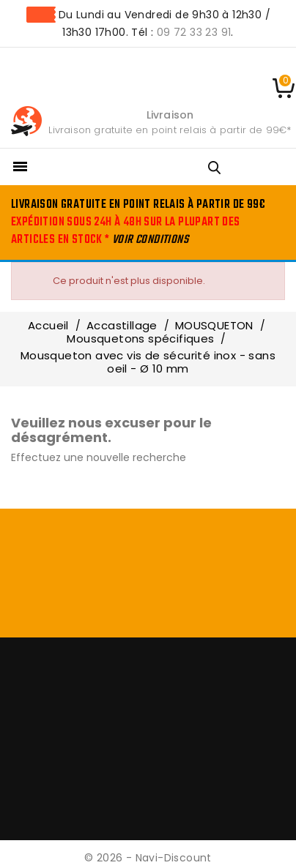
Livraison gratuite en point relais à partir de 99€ (167, 130)
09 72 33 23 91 (194, 32)
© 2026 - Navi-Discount (148, 858)
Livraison (170, 115)
